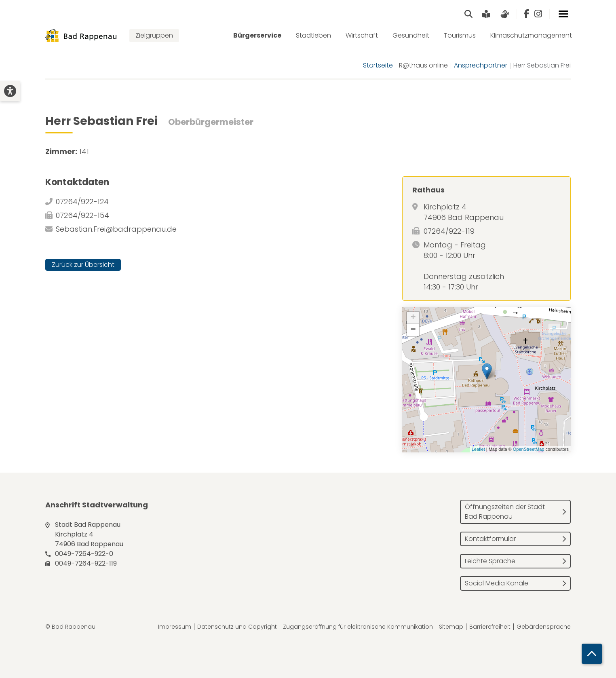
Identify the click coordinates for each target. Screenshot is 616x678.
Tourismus (460, 35)
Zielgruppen (154, 35)
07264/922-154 (82, 215)
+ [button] (413, 318)
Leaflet (478, 449)
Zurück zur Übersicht (83, 265)
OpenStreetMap (529, 449)
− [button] (413, 330)
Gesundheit (411, 35)
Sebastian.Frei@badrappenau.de (116, 229)
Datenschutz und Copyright (237, 627)
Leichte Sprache (490, 561)
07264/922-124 (82, 202)
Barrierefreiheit (490, 627)
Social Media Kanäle (497, 583)
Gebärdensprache (544, 627)
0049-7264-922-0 (84, 554)
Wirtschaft (362, 35)
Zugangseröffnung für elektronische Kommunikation (358, 627)
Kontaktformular (490, 539)
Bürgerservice (257, 35)
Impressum (175, 627)
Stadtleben (313, 35)
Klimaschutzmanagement (531, 35)
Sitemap (451, 627)
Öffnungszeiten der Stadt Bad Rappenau (505, 512)
